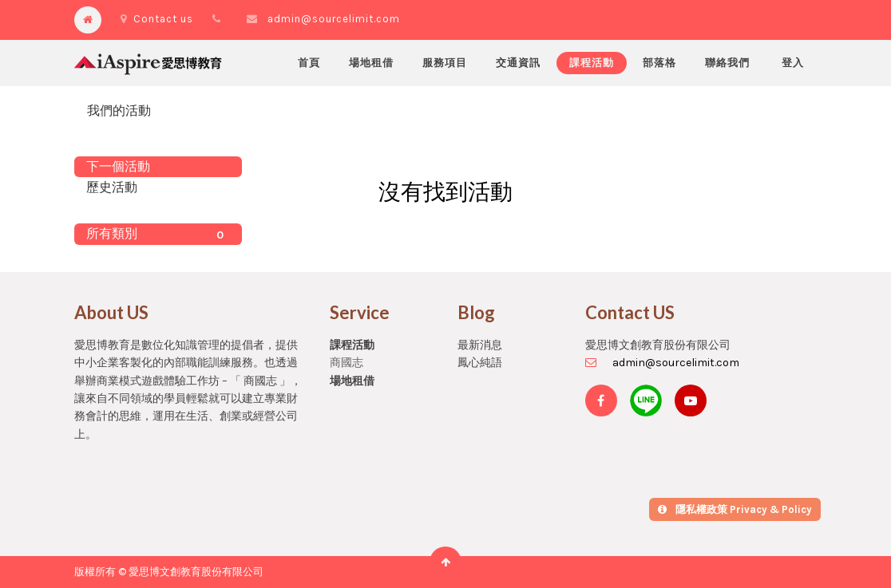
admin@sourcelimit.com (334, 19)
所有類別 (158, 235)
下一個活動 (118, 166)
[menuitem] (309, 63)
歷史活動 (112, 187)
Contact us (157, 19)
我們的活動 (119, 110)
